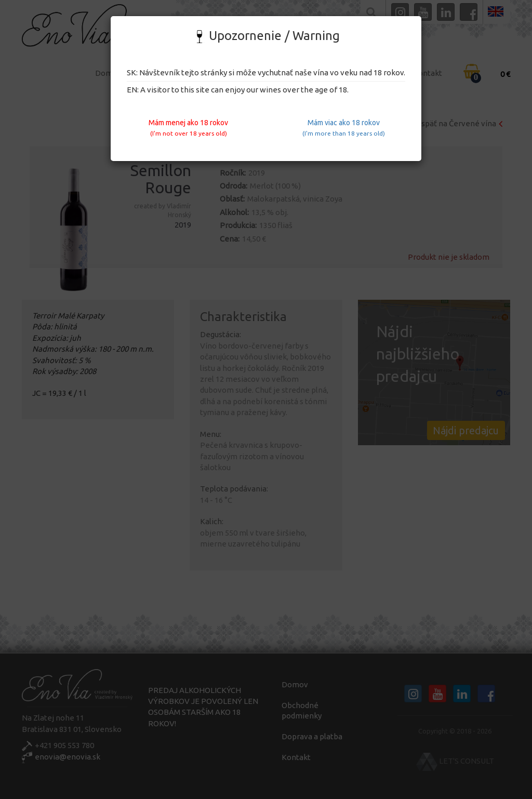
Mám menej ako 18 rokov (188, 128)
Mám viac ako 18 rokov (344, 128)
